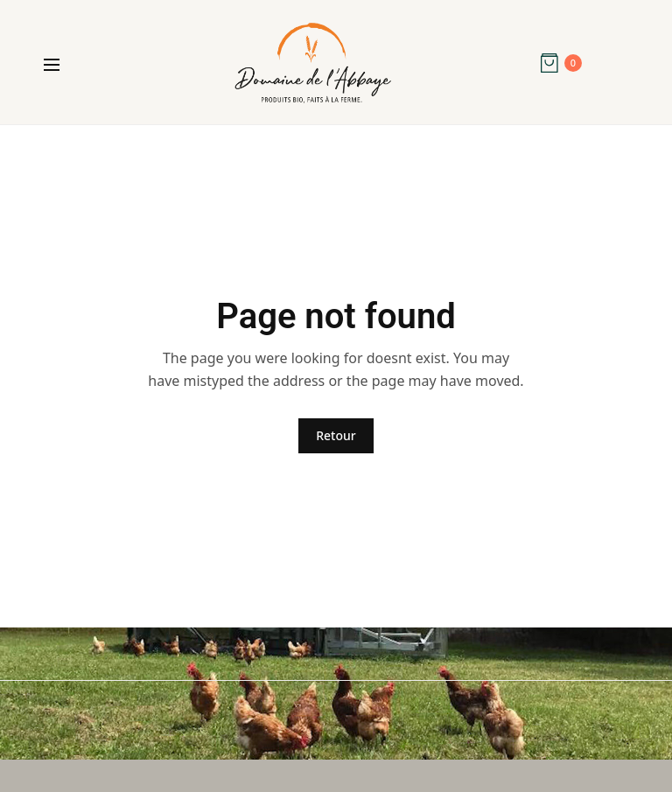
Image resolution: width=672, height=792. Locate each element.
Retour (336, 435)
